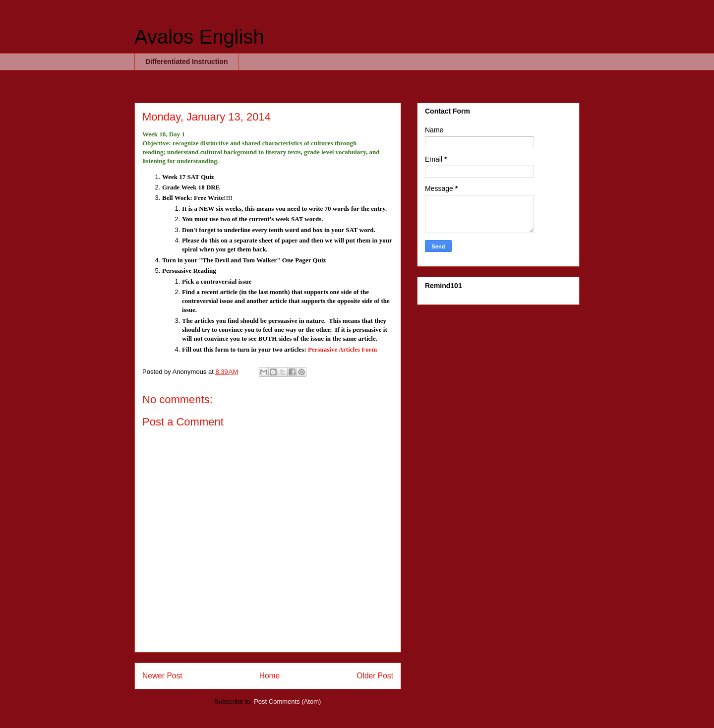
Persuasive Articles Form (342, 349)
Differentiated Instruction (186, 61)
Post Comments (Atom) (287, 701)
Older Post (375, 676)
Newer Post (162, 676)
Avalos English (199, 37)
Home (270, 676)
